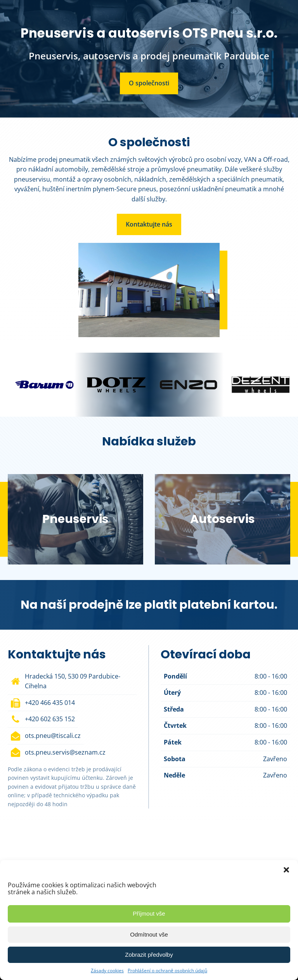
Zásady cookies (107, 970)
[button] (286, 870)
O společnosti (149, 83)
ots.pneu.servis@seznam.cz (65, 752)
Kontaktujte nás (149, 224)
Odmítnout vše (149, 934)
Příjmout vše (149, 913)
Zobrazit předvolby (149, 955)
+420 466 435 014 (50, 703)
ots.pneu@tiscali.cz (53, 736)
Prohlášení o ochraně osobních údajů (167, 970)
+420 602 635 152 (50, 719)
